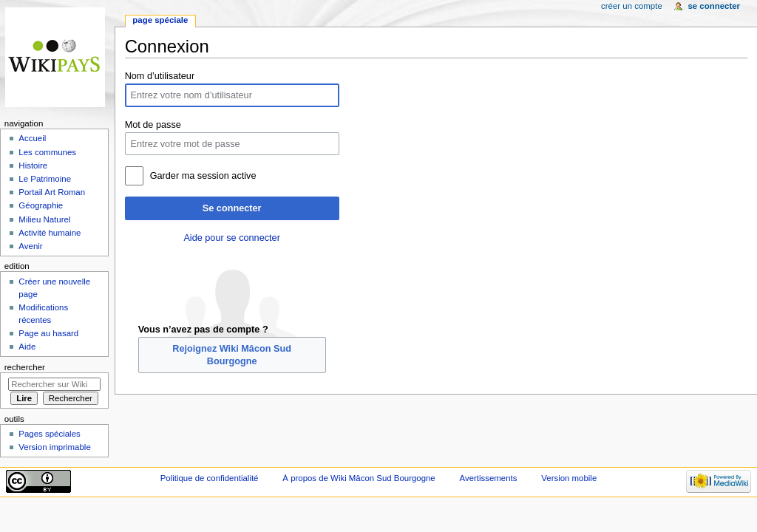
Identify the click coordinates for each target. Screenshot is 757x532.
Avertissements (489, 478)
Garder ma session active (203, 176)
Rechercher (25, 367)
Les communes (47, 152)
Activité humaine (50, 233)
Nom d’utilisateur (160, 76)
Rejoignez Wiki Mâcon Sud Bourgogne (232, 355)
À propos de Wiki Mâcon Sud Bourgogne (359, 478)
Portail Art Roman (52, 192)
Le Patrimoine (45, 179)
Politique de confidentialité (210, 478)
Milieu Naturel (44, 219)
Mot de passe (153, 125)
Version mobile (569, 478)
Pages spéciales (49, 434)
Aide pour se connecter (231, 238)
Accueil (32, 138)
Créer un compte (632, 6)
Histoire (33, 166)
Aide (27, 347)
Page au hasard (48, 333)
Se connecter (232, 208)
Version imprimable (54, 447)
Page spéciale (160, 20)
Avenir (30, 246)
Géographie (41, 205)
